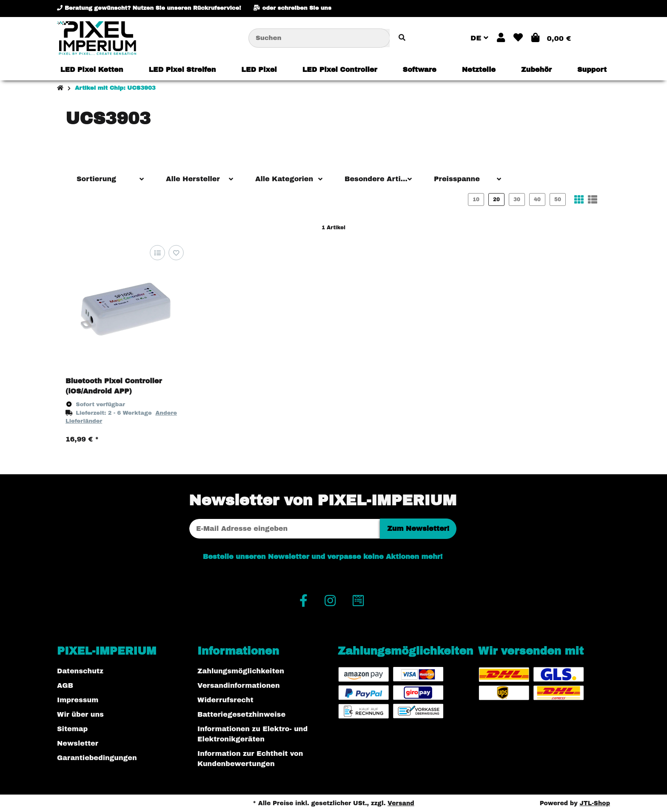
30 (517, 199)
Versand (401, 803)
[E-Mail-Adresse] (285, 529)
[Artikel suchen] (402, 38)
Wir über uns (80, 714)
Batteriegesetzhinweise (241, 714)
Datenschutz (80, 671)
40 (537, 199)
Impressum (78, 700)
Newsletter (78, 743)
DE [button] (479, 38)
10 (476, 199)
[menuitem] (92, 70)
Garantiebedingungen (97, 758)
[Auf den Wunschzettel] (176, 253)
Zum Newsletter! (418, 529)
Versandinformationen (239, 685)
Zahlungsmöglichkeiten (241, 671)
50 (558, 199)
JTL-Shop (595, 803)
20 (496, 199)
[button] (501, 38)
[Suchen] (319, 38)
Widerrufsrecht (225, 700)
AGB (65, 685)
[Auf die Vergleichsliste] (157, 253)
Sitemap (72, 729)
